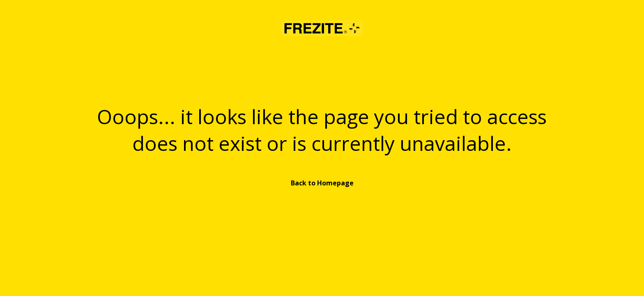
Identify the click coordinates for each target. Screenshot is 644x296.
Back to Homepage (322, 183)
